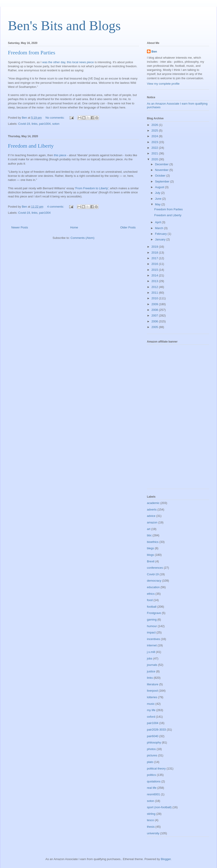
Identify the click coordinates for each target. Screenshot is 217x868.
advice (151, 516)
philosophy (154, 742)
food (150, 600)
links (35, 124)
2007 (155, 315)
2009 (155, 304)
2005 (155, 327)
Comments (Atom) (82, 238)
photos (151, 749)
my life (151, 710)
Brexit (151, 561)
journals (152, 665)
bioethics (153, 542)
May (158, 204)
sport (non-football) (159, 807)
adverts (152, 510)
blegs (150, 548)
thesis (151, 827)
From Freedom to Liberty (92, 188)
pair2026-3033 (156, 730)
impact (151, 632)
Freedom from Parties (32, 53)
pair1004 (45, 124)
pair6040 (153, 736)
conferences (155, 568)
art (149, 529)
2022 (155, 148)
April (158, 222)
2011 (155, 293)
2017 (155, 258)
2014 (155, 275)
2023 (155, 142)
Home (74, 227)
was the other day (54, 62)
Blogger (166, 859)
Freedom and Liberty (31, 146)
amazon (152, 522)
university (153, 833)
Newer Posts (20, 227)
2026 (155, 125)
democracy (154, 581)
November (162, 170)
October (161, 176)
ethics (151, 594)
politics (151, 775)
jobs (150, 658)
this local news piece (80, 62)
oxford (151, 717)
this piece (60, 155)
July (158, 193)
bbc (149, 535)
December (162, 164)
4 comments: (56, 207)
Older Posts (128, 227)
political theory (156, 768)
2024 (155, 136)
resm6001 (153, 794)
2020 (155, 159)
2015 (155, 270)
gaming (152, 620)
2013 (155, 281)
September (163, 181)
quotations (154, 781)
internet (152, 645)
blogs (150, 555)
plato (150, 762)
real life (152, 788)
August (160, 187)
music (151, 704)
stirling (151, 814)
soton (56, 124)
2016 (155, 264)
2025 (155, 131)
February (161, 234)
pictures (152, 755)
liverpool (152, 691)
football (152, 607)
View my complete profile (163, 84)
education (153, 587)
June (159, 199)
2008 (155, 310)
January (161, 239)
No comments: (55, 118)
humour (152, 626)
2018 (155, 253)
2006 (155, 321)
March (160, 228)
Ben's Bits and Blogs (64, 26)
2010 (155, 298)
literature (153, 684)
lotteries (152, 697)
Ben (154, 52)
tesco (150, 820)
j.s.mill (151, 652)
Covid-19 (24, 124)
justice (151, 671)
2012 (155, 287)
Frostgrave (154, 613)
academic (153, 503)
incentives (153, 639)
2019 (155, 247)
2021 (155, 153)
